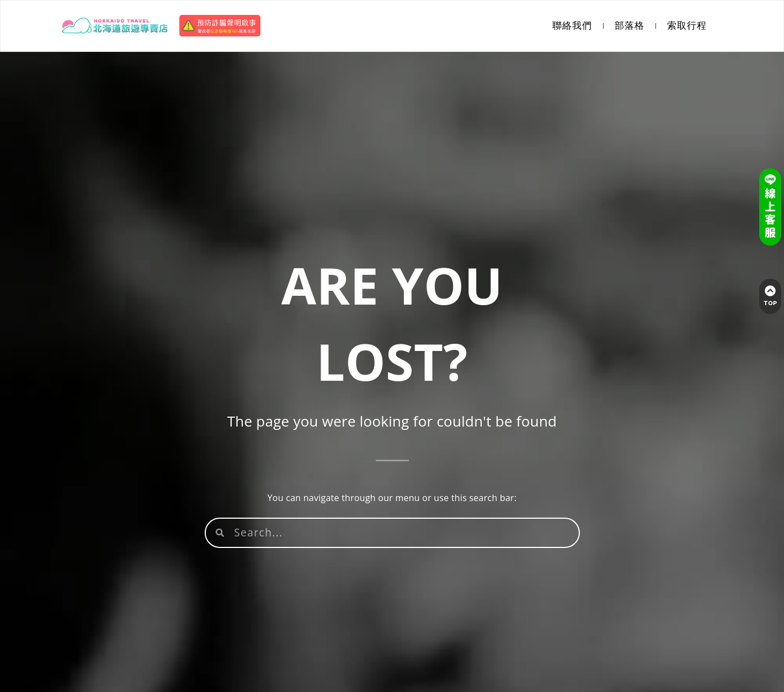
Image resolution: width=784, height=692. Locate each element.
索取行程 (687, 26)
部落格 (630, 26)
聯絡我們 (572, 26)
